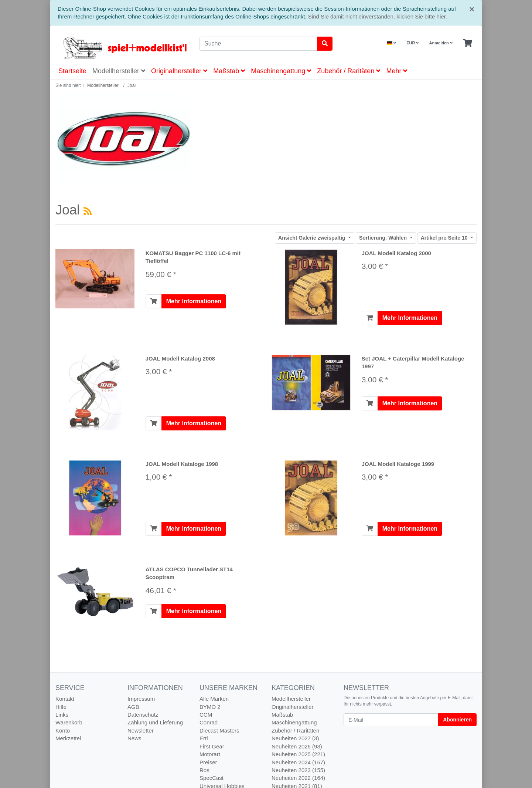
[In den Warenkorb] (154, 301)
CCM (206, 715)
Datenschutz (143, 715)
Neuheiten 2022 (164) (298, 778)
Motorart (210, 754)
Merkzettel (68, 738)
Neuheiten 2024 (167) (298, 762)
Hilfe (61, 707)
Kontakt (65, 699)
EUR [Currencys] (412, 43)
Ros (204, 770)
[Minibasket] (468, 43)
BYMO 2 (210, 707)
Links (62, 715)
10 (445, 238)
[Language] (392, 43)
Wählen (384, 238)
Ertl (204, 738)
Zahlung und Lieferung (155, 722)
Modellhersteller (119, 71)
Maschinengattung (281, 71)
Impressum (141, 699)
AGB (133, 707)
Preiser (208, 762)
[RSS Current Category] (88, 211)
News (134, 738)
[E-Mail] (391, 720)
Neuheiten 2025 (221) (298, 754)
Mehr (397, 71)
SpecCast (212, 778)
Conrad (209, 722)
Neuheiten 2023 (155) (298, 770)
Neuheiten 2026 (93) (297, 746)
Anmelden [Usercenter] (441, 43)
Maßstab (229, 71)
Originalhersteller (179, 71)
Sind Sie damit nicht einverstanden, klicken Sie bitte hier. (378, 16)
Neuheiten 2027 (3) (295, 738)
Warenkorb (69, 722)
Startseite (72, 71)
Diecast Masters (219, 730)
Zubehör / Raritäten (349, 71)
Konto (63, 730)
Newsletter (141, 730)
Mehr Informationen (194, 301)
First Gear (212, 746)
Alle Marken (214, 699)
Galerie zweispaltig (312, 238)
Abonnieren (457, 720)
